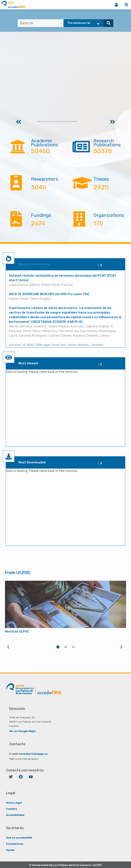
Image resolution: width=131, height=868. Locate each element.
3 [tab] (73, 647)
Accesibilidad (15, 815)
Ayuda (10, 850)
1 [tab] (58, 647)
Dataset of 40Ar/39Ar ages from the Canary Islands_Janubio (56, 345)
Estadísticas (15, 844)
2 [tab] (66, 647)
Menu (126, 5)
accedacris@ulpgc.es (33, 754)
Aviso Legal (14, 803)
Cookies (12, 809)
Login (116, 5)
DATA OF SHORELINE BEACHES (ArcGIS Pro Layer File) (49, 294)
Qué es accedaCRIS (19, 838)
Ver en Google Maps (22, 731)
